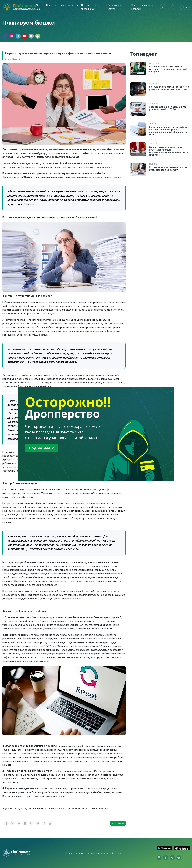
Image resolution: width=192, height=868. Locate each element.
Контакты (116, 853)
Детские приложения (97, 853)
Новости (51, 5)
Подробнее (41, 448)
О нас (69, 853)
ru (163, 7)
